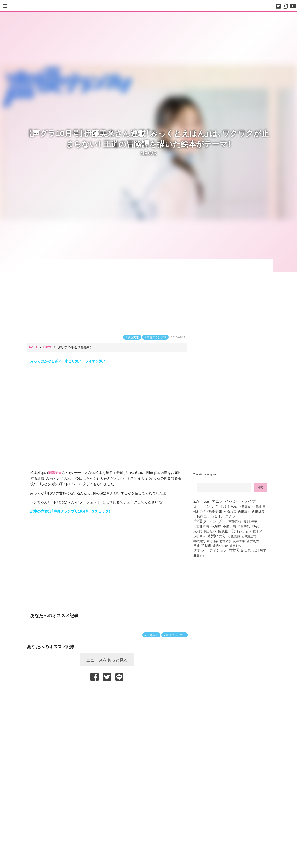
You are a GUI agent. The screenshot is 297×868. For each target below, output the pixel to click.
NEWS (149, 153)
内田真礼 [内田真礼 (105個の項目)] (244, 511)
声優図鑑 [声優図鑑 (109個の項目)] (235, 522)
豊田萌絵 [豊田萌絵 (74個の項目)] (235, 546)
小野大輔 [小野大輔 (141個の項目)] (229, 526)
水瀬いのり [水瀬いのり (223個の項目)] (217, 536)
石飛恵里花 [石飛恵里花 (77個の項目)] (249, 536)
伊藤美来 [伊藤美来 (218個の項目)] (215, 511)
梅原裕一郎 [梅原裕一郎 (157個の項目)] (226, 531)
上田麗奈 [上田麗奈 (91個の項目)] (244, 506)
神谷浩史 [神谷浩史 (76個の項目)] (199, 541)
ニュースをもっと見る (107, 660)
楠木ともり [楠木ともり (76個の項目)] (244, 531)
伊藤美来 (133, 337)
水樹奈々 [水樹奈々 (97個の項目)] (200, 536)
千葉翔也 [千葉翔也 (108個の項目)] (200, 516)
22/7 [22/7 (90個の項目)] (196, 501)
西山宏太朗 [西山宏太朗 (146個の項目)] (202, 545)
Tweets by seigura (205, 474)
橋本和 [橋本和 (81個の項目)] (258, 531)
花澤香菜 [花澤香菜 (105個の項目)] (239, 541)
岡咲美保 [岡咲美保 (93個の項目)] (244, 526)
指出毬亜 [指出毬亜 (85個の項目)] (210, 531)
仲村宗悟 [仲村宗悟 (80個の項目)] (200, 511)
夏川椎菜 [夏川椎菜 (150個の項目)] (250, 522)
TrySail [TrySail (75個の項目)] (206, 501)
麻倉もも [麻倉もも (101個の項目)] (200, 555)
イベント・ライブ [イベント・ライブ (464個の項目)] (240, 501)
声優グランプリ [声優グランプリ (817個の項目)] (210, 521)
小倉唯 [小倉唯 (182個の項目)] (216, 526)
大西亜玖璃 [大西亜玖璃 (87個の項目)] (201, 526)
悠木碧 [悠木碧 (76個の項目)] (198, 531)
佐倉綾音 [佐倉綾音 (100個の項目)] (230, 511)
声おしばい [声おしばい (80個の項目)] (216, 516)
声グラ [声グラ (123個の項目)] (230, 516)
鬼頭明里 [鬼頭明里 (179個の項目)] (259, 550)
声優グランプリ (156, 337)
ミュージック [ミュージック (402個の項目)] (206, 506)
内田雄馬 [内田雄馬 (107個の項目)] (258, 511)
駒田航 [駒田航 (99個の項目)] (246, 550)
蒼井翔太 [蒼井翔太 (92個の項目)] (253, 541)
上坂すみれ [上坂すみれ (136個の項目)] (228, 506)
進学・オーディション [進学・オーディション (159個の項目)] (210, 550)
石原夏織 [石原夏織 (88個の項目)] (234, 536)
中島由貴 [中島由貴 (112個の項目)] (259, 506)
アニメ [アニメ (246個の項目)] (217, 501)
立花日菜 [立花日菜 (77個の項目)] (212, 541)
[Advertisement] (107, 692)
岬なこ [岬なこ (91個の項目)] (256, 526)
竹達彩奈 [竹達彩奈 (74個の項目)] (225, 541)
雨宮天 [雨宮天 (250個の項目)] (234, 550)
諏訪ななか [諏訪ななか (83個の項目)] (220, 545)
